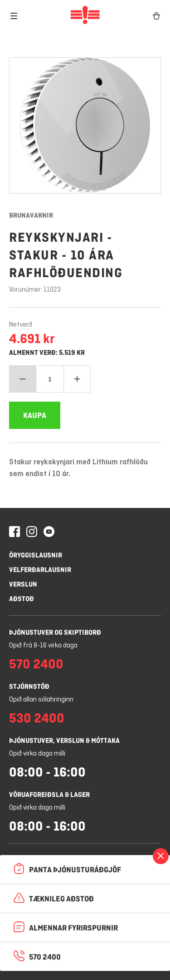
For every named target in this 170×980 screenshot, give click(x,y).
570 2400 (36, 664)
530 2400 (37, 718)
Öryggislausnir (36, 555)
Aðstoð (22, 599)
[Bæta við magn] (77, 379)
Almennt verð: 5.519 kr (47, 353)
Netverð (21, 325)
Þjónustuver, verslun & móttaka (64, 740)
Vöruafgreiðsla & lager (49, 794)
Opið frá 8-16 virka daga (43, 646)
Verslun (23, 584)
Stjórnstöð (29, 686)
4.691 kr (32, 338)
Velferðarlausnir (40, 570)
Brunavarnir (31, 215)
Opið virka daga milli (37, 754)
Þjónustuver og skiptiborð (55, 632)
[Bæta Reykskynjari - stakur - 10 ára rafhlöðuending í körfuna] (35, 415)
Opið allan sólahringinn (41, 700)
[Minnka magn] (23, 379)
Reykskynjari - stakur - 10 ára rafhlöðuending (66, 255)
